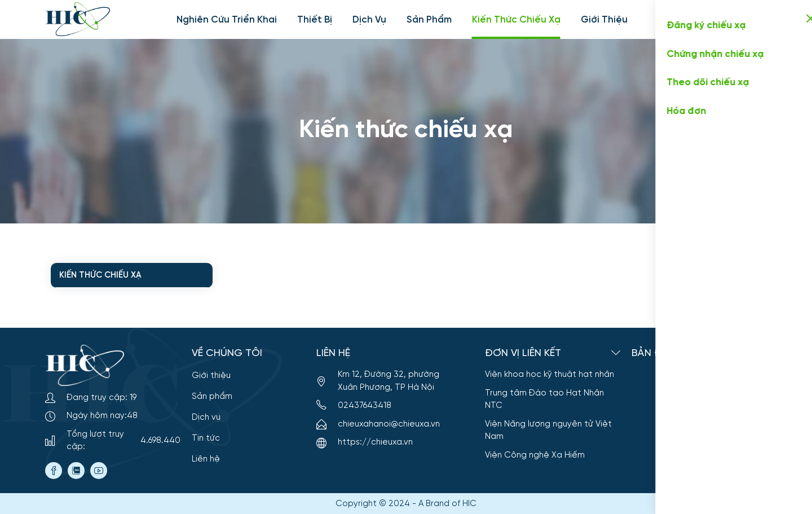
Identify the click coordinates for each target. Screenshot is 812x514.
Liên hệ (206, 459)
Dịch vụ (369, 20)
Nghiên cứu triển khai (227, 20)
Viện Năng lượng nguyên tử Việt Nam (548, 431)
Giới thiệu (604, 20)
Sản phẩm (429, 20)
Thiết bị (315, 20)
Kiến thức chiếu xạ (516, 20)
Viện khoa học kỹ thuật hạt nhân (550, 375)
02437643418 (354, 406)
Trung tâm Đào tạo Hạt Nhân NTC (544, 400)
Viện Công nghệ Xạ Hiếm (535, 455)
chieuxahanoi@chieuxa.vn (389, 424)
